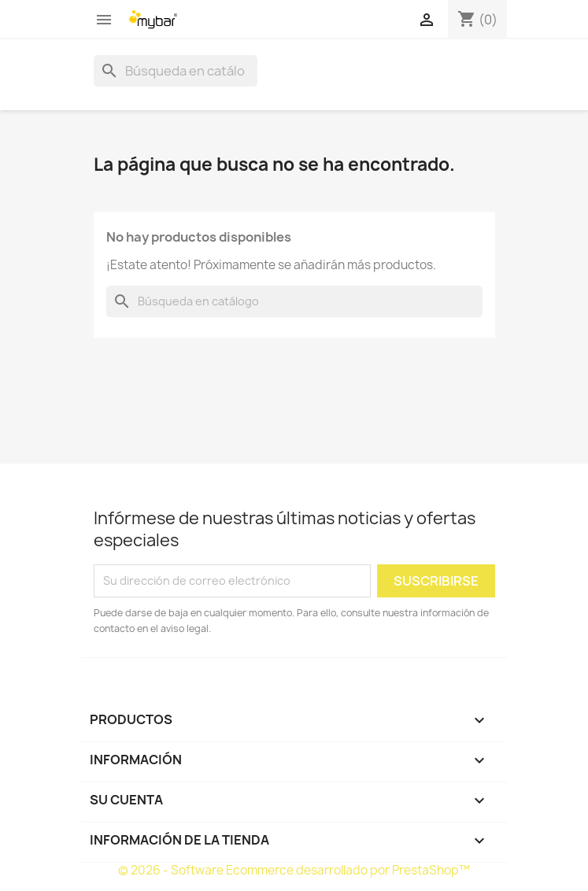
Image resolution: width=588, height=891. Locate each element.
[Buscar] (176, 71)
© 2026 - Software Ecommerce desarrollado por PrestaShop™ (294, 870)
